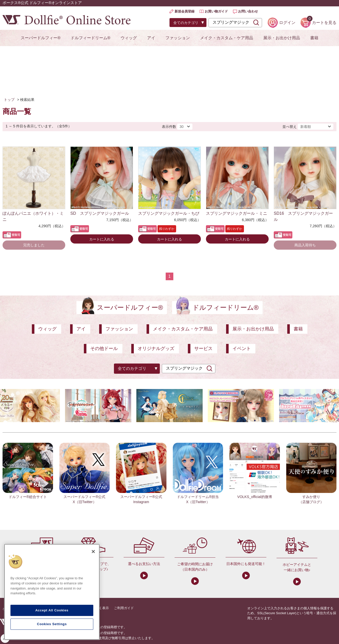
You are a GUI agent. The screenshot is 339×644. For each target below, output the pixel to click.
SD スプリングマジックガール (100, 213)
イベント (242, 348)
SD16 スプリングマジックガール (303, 216)
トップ (9, 100)
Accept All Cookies (52, 610)
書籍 (314, 38)
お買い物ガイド (216, 11)
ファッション (178, 38)
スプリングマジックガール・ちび (169, 213)
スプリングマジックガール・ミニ (237, 213)
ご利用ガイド (124, 608)
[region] (52, 592)
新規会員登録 (185, 11)
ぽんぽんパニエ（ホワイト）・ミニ (33, 216)
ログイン (287, 23)
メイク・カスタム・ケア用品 (227, 38)
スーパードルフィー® (41, 38)
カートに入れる (102, 239)
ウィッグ (129, 38)
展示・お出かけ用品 (282, 38)
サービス (203, 348)
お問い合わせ (248, 11)
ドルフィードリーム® (90, 38)
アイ (151, 38)
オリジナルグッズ (156, 348)
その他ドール (104, 348)
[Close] (93, 552)
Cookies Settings (52, 624)
